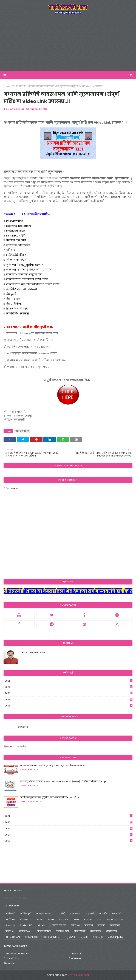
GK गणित (103, 914)
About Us (9, 963)
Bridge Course (43, 914)
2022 (69, 687)
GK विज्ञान (10, 919)
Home (7, 86)
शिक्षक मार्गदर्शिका (52, 937)
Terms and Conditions (16, 953)
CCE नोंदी (61, 914)
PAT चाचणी (64, 919)
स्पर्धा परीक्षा (98, 937)
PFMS (76, 919)
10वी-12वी (10, 914)
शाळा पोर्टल (95, 931)
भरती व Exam (25, 931)
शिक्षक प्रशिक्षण (19, 86)
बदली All (10, 931)
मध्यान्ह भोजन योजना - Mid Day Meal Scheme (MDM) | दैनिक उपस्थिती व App (63, 782)
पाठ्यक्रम (89, 925)
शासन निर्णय (111, 931)
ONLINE (50, 919)
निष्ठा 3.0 (75, 925)
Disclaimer (75, 958)
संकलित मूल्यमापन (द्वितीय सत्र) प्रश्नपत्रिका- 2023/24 (49, 797)
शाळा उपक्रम (80, 931)
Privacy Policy (11, 958)
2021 (69, 681)
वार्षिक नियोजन (44, 931)
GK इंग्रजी (89, 914)
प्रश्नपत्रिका (115, 925)
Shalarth (10, 925)
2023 (69, 693)
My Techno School (78, 975)
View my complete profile (33, 652)
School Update (115, 919)
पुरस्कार (101, 925)
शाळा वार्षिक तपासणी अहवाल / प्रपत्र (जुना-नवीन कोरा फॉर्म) (53, 766)
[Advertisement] (68, 43)
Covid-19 (75, 914)
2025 (69, 706)
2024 (69, 699)
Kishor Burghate (15, 109)
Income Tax (26, 919)
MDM (40, 919)
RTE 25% (88, 919)
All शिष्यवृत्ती (25, 914)
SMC (100, 919)
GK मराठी (117, 914)
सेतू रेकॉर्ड (84, 937)
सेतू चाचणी (70, 937)
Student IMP (26, 925)
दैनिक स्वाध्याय (59, 925)
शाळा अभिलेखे (62, 931)
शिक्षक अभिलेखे (13, 937)
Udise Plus (42, 925)
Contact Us (75, 953)
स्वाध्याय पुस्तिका (116, 937)
